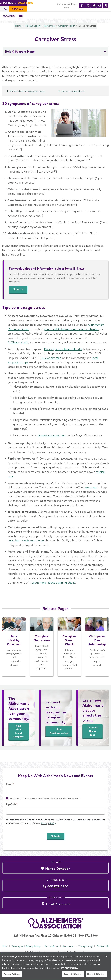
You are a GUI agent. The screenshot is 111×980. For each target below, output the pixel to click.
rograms (91, 494)
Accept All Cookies (73, 974)
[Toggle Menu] (105, 19)
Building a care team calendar (63, 356)
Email (9, 779)
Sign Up (19, 296)
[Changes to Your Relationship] (97, 654)
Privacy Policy (48, 818)
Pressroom (75, 941)
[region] (55, 966)
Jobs (11, 941)
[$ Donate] (101, 9)
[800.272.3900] (55, 879)
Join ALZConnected (59, 738)
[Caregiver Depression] (42, 654)
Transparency (93, 941)
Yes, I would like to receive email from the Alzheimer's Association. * (45, 793)
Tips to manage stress (73, 97)
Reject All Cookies (96, 974)
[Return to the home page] (21, 19)
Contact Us (56, 946)
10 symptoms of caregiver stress (27, 97)
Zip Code (11, 799)
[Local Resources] (55, 897)
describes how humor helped (27, 547)
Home (17, 32)
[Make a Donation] (55, 862)
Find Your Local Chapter (18, 738)
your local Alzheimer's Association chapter (71, 336)
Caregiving (49, 32)
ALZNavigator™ (18, 349)
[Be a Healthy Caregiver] (14, 654)
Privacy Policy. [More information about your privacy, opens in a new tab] (69, 968)
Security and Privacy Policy (33, 941)
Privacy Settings (12, 974)
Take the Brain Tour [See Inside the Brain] (92, 738)
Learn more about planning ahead (53, 589)
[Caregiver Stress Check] (69, 654)
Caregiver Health (68, 32)
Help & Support (32, 32)
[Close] (107, 956)
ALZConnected (51, 364)
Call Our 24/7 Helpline (47, 3)
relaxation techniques (52, 442)
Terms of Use (58, 941)
